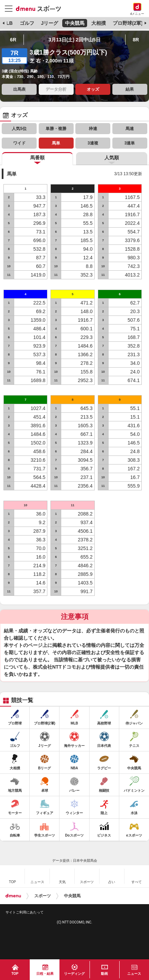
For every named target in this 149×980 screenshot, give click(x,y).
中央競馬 (75, 23)
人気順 (112, 158)
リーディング (74, 974)
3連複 (93, 143)
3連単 (130, 143)
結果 (130, 89)
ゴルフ (27, 23)
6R (13, 40)
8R (136, 40)
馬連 (130, 129)
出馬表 (19, 89)
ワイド (19, 143)
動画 (104, 974)
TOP (15, 974)
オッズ (93, 89)
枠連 (93, 129)
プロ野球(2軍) (128, 23)
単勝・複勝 (56, 129)
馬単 (56, 143)
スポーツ (43, 896)
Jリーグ (49, 23)
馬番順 (37, 158)
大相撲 (99, 23)
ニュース (134, 974)
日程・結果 (45, 974)
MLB (7, 23)
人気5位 (19, 129)
